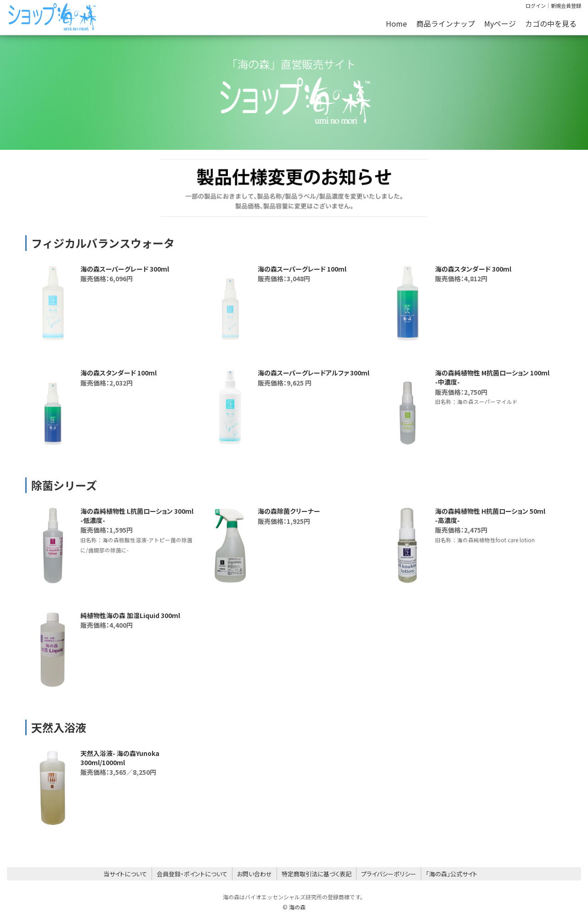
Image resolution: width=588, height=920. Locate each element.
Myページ (500, 23)
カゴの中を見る (551, 23)
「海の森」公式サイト (452, 874)
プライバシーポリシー (389, 874)
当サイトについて (125, 874)
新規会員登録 (566, 6)
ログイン (536, 6)
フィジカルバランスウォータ (103, 243)
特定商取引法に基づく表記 (317, 874)
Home (396, 23)
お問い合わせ (254, 874)
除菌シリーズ (64, 485)
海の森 (297, 907)
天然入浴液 (59, 727)
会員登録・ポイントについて (192, 874)
